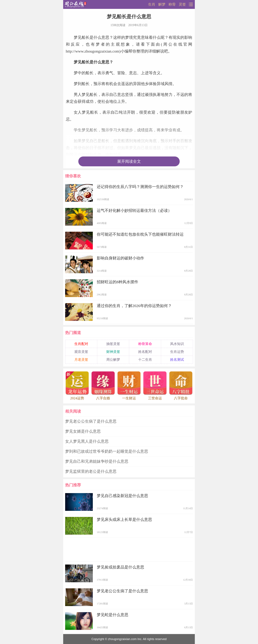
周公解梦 (113, 360)
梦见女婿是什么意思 (83, 431)
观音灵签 (81, 352)
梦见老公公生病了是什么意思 (91, 421)
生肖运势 (177, 352)
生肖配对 (81, 344)
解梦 (162, 4)
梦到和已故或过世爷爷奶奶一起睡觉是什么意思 (107, 451)
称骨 (172, 4)
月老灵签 (81, 360)
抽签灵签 (113, 344)
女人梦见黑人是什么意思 (87, 441)
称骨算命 (145, 344)
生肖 (152, 4)
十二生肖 (145, 360)
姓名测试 (177, 360)
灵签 (182, 4)
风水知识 (177, 344)
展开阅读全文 (129, 161)
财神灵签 (113, 352)
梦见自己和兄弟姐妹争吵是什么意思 (97, 461)
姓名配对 (145, 352)
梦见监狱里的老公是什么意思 (91, 471)
